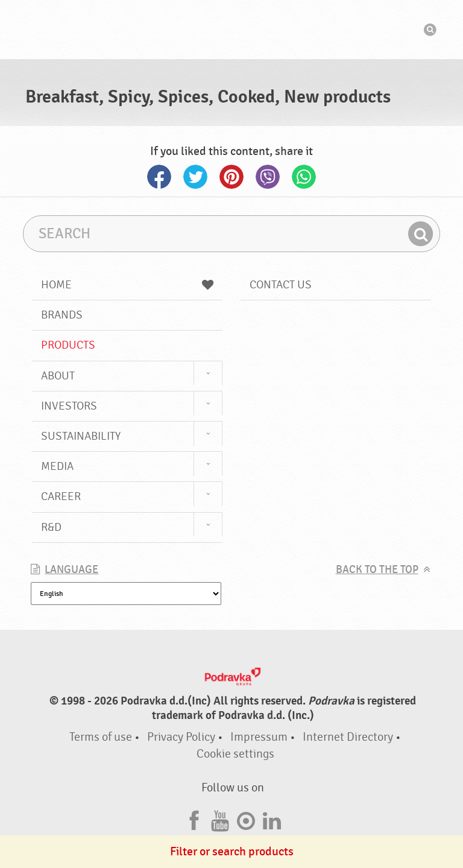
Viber (268, 177)
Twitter (195, 177)
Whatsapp (304, 177)
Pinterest (231, 177)
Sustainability (81, 436)
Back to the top (377, 570)
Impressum (259, 737)
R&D (51, 527)
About (58, 376)
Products (68, 345)
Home (127, 285)
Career (61, 496)
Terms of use (101, 737)
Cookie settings (235, 754)
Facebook (159, 177)
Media (57, 466)
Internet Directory (348, 737)
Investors (69, 406)
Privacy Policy (181, 737)
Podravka (231, 30)
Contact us (281, 285)
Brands (62, 315)
